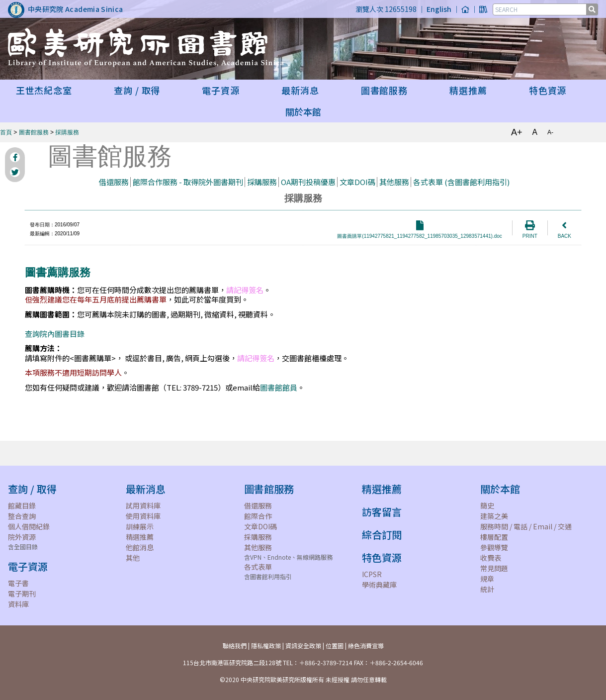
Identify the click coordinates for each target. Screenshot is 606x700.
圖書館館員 (279, 387)
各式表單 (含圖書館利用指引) (461, 182)
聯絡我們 (235, 646)
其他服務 (394, 182)
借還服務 (114, 182)
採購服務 (67, 132)
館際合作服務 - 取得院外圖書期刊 (188, 182)
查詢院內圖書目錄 (55, 334)
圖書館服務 (34, 132)
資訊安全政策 (303, 646)
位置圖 (335, 646)
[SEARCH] (540, 9)
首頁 (6, 132)
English (439, 9)
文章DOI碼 (357, 182)
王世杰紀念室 (44, 90)
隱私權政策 (266, 646)
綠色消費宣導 (366, 646)
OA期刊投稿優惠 (308, 182)
